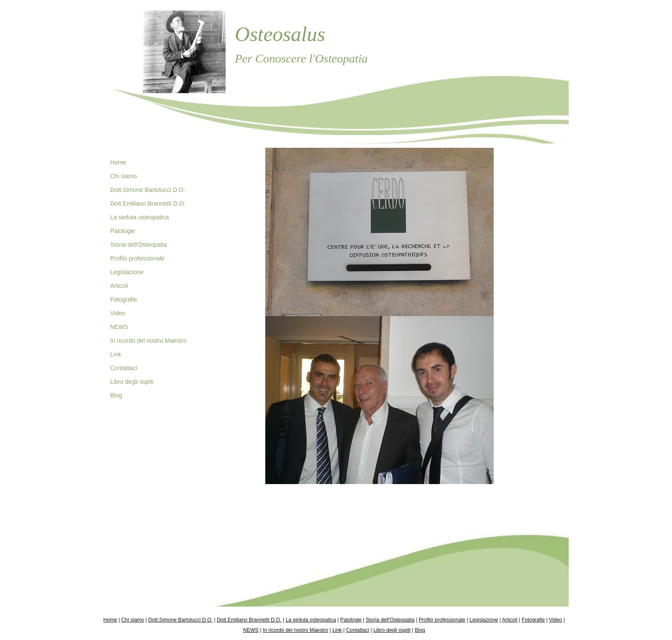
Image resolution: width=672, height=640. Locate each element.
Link (116, 354)
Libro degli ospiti (132, 382)
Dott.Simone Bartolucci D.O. (148, 190)
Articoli (119, 286)
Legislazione (127, 272)
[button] (379, 232)
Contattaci (124, 368)
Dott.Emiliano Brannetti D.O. (148, 203)
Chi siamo (123, 176)
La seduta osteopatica (139, 217)
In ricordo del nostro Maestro (148, 341)
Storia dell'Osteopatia (139, 245)
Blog (116, 395)
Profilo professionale (137, 258)
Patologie (123, 231)
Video (118, 313)
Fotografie (124, 299)
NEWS (119, 327)
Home (118, 162)
